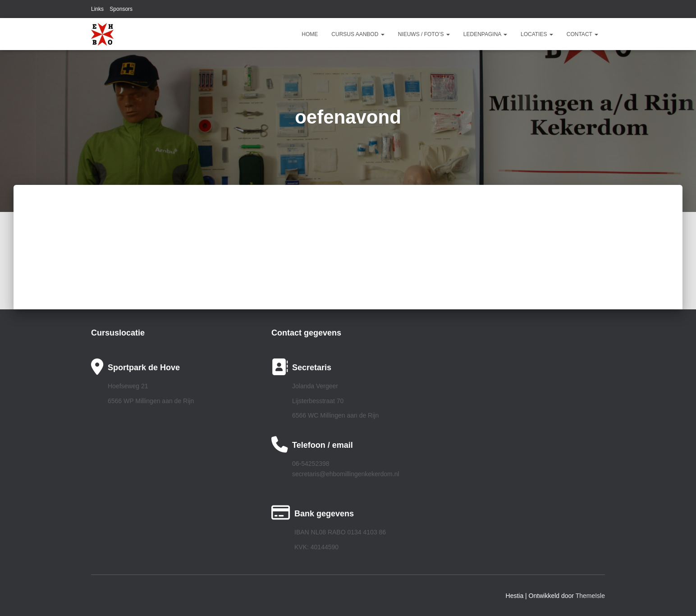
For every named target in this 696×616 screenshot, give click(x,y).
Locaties (537, 34)
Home (310, 34)
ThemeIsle (590, 596)
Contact (582, 34)
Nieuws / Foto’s (424, 34)
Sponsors (121, 9)
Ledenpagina (485, 34)
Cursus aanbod (358, 34)
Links (97, 9)
